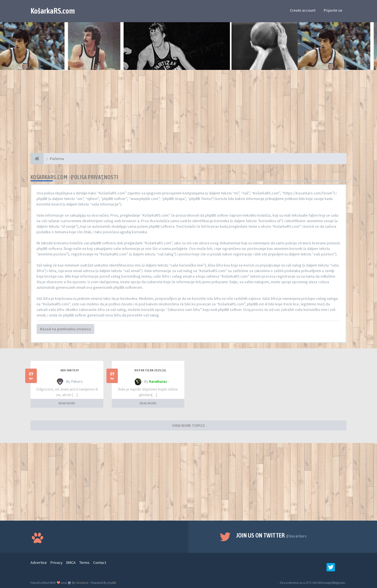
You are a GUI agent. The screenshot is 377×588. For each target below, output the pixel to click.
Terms (84, 562)
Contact (100, 562)
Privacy (57, 562)
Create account (303, 10)
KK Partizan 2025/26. (151, 370)
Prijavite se (333, 10)
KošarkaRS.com (53, 11)
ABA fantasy (70, 370)
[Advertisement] (188, 114)
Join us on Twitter (272, 535)
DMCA (71, 562)
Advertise (39, 562)
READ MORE (67, 403)
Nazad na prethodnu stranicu (65, 329)
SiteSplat (82, 583)
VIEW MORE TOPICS (188, 425)
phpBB (112, 583)
